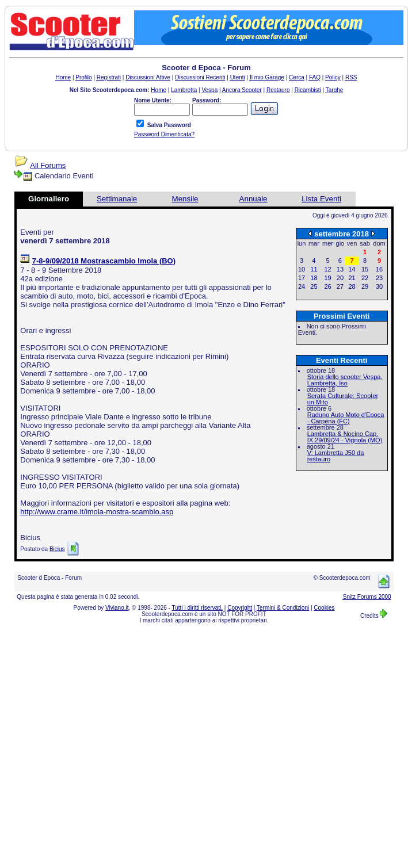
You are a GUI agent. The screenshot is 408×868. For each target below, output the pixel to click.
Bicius (57, 549)
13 (340, 269)
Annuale (253, 199)
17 (302, 278)
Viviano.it (117, 608)
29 (365, 286)
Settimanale (117, 199)
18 (314, 278)
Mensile (185, 199)
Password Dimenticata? (164, 134)
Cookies (324, 608)
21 (352, 278)
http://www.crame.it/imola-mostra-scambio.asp (97, 512)
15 (365, 269)
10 (302, 269)
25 (314, 286)
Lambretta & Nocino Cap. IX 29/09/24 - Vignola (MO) (345, 437)
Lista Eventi (321, 199)
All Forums (48, 165)
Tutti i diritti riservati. (198, 608)
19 (327, 278)
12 (327, 269)
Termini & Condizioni (283, 608)
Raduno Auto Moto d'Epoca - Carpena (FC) (346, 418)
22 (365, 278)
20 (340, 278)
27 (340, 286)
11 (314, 269)
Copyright (240, 608)
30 (379, 286)
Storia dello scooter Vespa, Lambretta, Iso (345, 380)
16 (379, 269)
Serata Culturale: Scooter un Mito (343, 399)
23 (379, 278)
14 (352, 269)
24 (302, 286)
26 (327, 286)
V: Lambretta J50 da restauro (336, 456)
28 (352, 286)
